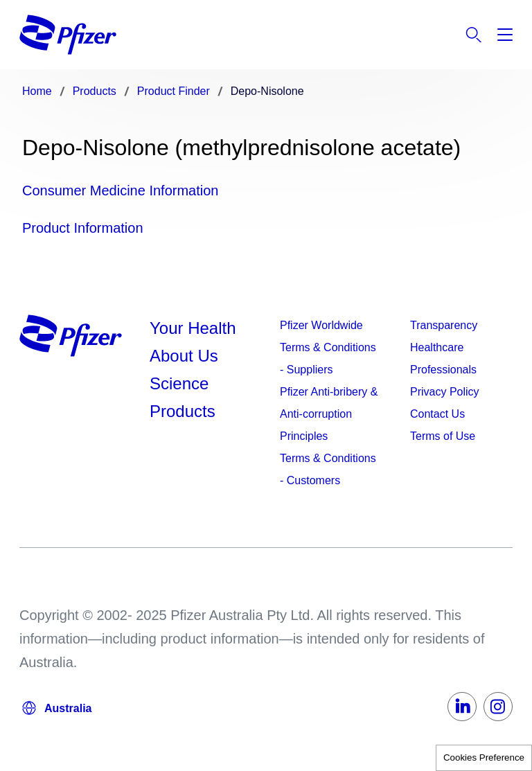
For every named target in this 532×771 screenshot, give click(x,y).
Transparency (444, 325)
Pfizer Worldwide (321, 325)
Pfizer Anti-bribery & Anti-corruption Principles (329, 414)
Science (179, 383)
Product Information (83, 228)
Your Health (193, 328)
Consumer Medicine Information (120, 190)
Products (183, 411)
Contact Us (437, 414)
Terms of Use (443, 436)
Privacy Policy (445, 392)
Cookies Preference (484, 757)
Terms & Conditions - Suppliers (328, 358)
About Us (184, 356)
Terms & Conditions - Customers (328, 469)
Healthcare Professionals (443, 358)
